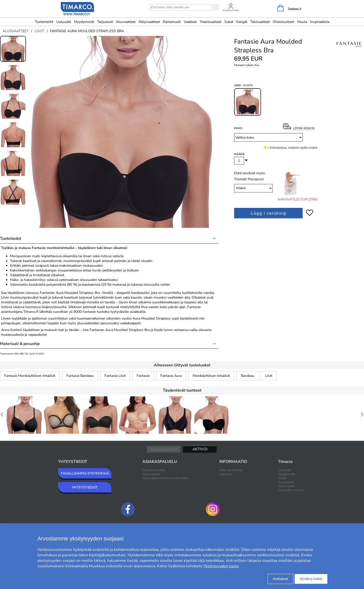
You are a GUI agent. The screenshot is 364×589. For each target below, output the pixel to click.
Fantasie (143, 376)
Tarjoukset (105, 22)
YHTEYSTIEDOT (85, 487)
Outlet (282, 478)
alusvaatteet (16, 31)
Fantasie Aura (171, 376)
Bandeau (248, 376)
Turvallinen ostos (154, 470)
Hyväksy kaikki (311, 579)
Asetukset (280, 579)
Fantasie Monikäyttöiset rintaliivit (30, 376)
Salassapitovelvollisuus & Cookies (165, 478)
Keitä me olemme (231, 470)
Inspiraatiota (320, 22)
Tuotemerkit (44, 22)
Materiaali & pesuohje (20, 344)
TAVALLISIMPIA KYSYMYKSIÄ (85, 473)
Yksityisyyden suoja (221, 566)
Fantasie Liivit (115, 376)
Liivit (269, 376)
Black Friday (286, 486)
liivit (39, 31)
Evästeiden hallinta (291, 490)
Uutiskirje (226, 474)
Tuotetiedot (11, 239)
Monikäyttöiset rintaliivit (211, 376)
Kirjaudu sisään (231, 10)
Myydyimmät (84, 22)
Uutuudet (64, 22)
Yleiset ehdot (151, 474)
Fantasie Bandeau (80, 376)
